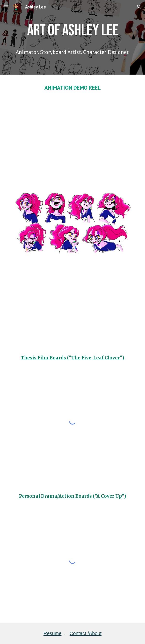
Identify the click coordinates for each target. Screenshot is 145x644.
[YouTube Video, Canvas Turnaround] (72, 303)
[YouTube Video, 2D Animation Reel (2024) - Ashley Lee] (72, 137)
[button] (6, 7)
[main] (72, 30)
